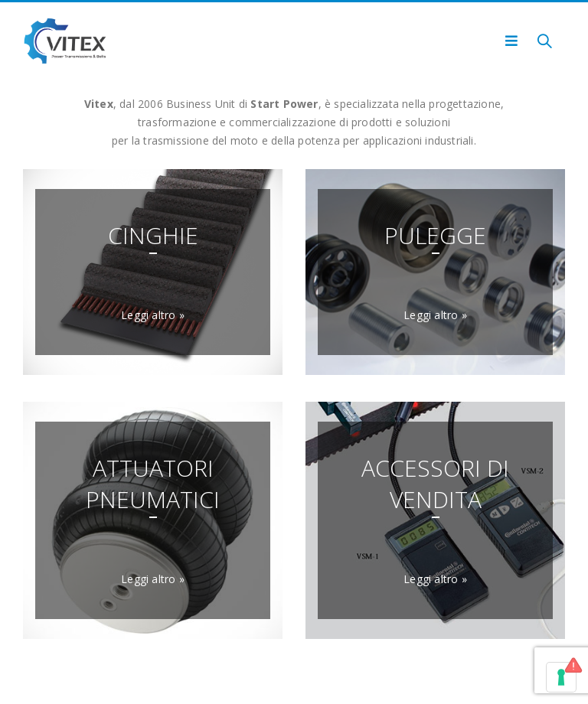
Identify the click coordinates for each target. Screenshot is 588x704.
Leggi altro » (153, 315)
